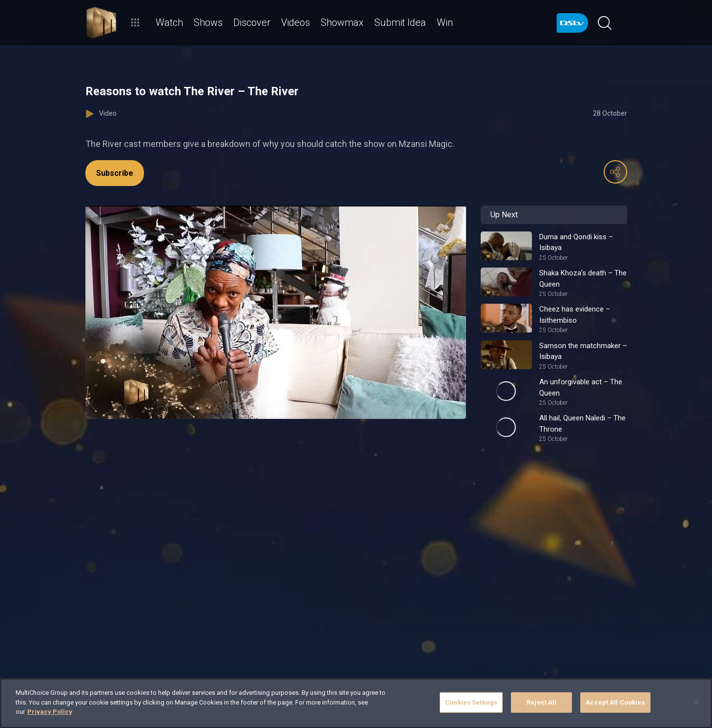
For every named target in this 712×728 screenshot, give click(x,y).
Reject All (541, 702)
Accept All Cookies (615, 702)
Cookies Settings (471, 702)
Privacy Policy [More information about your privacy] (50, 712)
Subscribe (115, 173)
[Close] (696, 702)
